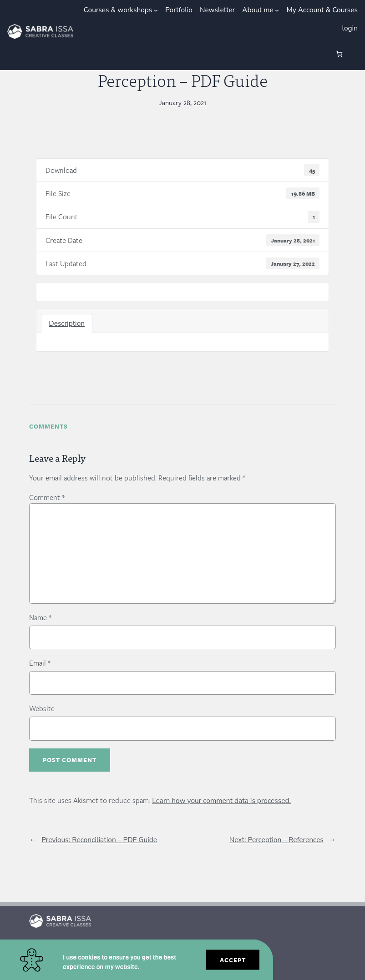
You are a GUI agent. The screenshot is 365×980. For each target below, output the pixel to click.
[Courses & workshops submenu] (156, 10)
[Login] (309, 54)
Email (40, 663)
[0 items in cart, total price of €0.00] (339, 54)
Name (40, 617)
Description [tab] (67, 323)
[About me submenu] (277, 10)
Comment (47, 497)
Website (42, 708)
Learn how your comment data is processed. (221, 801)
